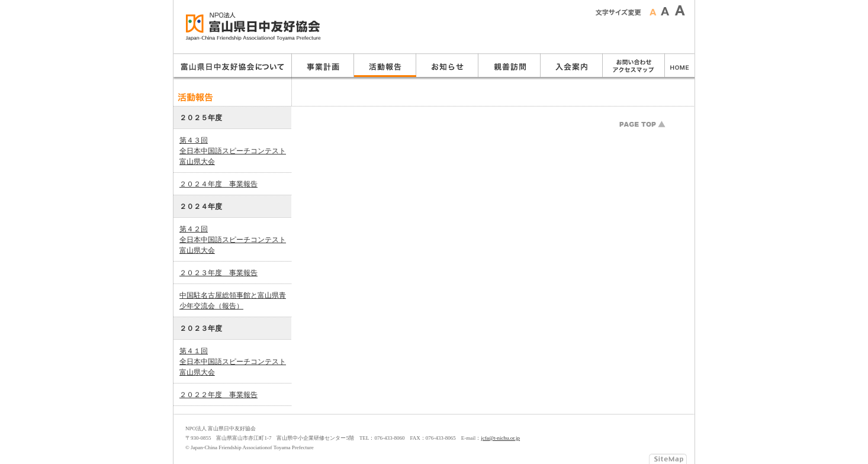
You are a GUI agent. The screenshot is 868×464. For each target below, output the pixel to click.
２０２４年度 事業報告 (218, 184)
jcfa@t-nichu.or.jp (500, 438)
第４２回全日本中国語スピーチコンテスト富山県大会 (233, 240)
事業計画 (323, 65)
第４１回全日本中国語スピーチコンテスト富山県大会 (233, 362)
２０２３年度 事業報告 (218, 273)
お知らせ (447, 65)
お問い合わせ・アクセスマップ (634, 65)
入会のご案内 (572, 65)
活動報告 (385, 65)
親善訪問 (509, 65)
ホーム (680, 65)
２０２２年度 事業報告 (218, 395)
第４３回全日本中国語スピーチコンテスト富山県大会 (233, 151)
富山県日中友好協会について (233, 65)
